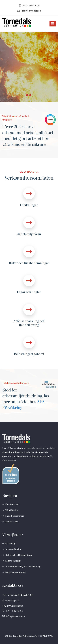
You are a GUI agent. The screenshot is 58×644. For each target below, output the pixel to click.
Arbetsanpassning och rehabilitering (23, 566)
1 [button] (27, 95)
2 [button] (30, 95)
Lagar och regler (13, 561)
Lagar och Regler (29, 292)
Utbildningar (29, 205)
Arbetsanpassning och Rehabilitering (29, 323)
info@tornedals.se (31, 11)
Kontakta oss (12, 522)
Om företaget (12, 504)
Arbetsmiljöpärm (29, 234)
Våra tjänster (12, 510)
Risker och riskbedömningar (19, 555)
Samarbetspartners (15, 516)
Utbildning (10, 543)
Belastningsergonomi (29, 354)
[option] (29, 67)
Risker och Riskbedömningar (29, 263)
